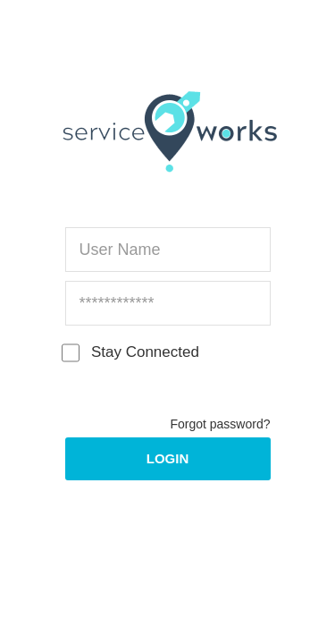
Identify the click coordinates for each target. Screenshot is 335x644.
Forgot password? (220, 424)
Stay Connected (132, 353)
